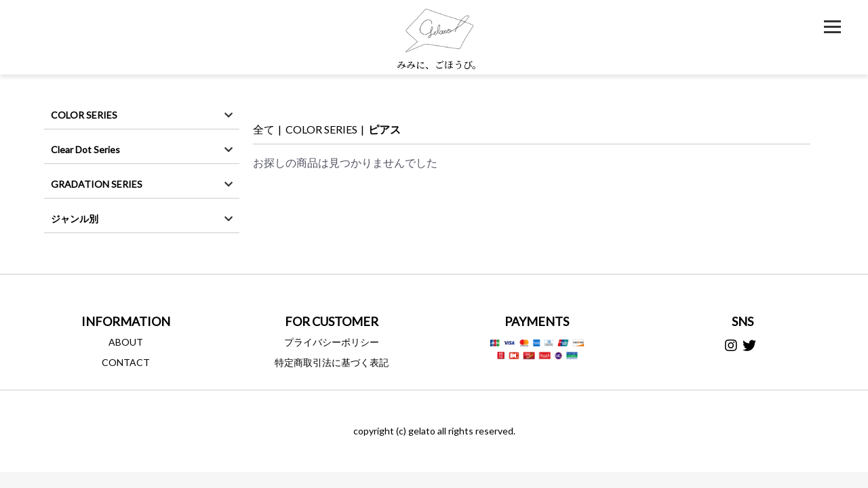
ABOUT (126, 342)
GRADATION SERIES (97, 184)
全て (264, 129)
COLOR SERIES (84, 115)
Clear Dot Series (85, 149)
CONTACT (126, 362)
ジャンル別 (75, 219)
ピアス (384, 129)
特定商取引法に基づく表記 (332, 362)
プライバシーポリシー (332, 342)
